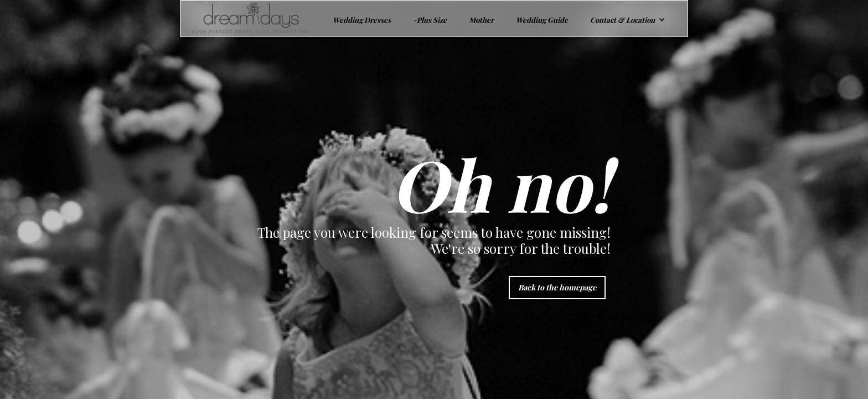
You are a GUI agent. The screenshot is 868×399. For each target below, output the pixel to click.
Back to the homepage (557, 287)
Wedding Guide (542, 20)
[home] (246, 19)
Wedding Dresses (362, 20)
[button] (628, 19)
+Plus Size (430, 20)
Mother (481, 20)
